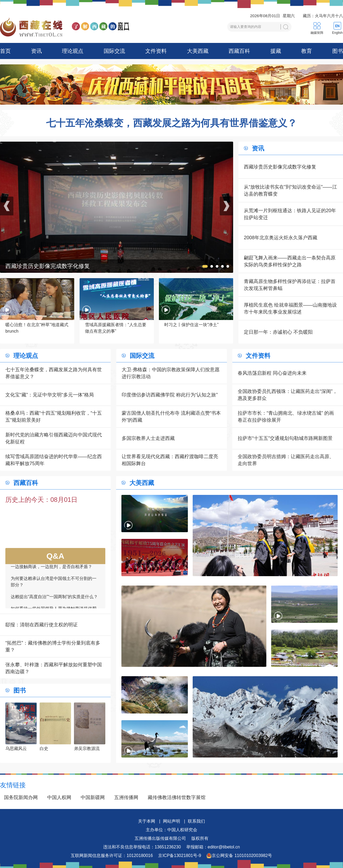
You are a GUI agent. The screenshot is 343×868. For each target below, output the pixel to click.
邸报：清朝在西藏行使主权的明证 (42, 625)
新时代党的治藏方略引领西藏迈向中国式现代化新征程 (54, 438)
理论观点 (73, 51)
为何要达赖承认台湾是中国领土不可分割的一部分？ (54, 585)
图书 (338, 51)
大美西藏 (198, 51)
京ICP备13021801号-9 (180, 856)
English (337, 33)
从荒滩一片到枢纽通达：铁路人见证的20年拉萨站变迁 (290, 214)
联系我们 (196, 821)
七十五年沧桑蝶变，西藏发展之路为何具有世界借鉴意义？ (171, 123)
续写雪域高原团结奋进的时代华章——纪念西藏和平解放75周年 (54, 460)
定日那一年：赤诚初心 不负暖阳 (278, 332)
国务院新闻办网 (21, 797)
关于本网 (147, 821)
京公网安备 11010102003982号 (239, 856)
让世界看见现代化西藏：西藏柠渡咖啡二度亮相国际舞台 (170, 460)
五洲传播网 (126, 797)
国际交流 (114, 51)
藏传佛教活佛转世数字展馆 (177, 797)
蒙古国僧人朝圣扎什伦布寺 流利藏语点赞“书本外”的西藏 (171, 417)
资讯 (36, 51)
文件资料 (156, 51)
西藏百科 (239, 51)
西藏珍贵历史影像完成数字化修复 (280, 167)
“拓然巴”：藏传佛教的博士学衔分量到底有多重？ (53, 646)
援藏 (276, 51)
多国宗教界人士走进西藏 (148, 438)
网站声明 (171, 821)
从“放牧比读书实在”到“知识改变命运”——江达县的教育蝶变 (290, 190)
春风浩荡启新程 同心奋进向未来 (272, 373)
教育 (307, 51)
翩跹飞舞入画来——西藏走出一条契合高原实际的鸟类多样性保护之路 (290, 261)
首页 (5, 51)
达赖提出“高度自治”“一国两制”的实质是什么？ (54, 600)
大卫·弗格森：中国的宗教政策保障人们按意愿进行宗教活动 (171, 373)
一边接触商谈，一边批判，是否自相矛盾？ (51, 570)
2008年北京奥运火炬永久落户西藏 (281, 238)
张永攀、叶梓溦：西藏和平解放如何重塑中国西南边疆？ (54, 668)
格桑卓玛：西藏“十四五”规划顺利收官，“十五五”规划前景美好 (54, 417)
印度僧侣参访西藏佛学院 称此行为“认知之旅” (170, 395)
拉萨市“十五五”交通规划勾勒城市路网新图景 (285, 438)
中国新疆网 (93, 797)
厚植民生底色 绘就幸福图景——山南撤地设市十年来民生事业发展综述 (290, 308)
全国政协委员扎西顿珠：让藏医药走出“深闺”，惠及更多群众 (288, 395)
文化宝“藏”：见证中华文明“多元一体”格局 (50, 395)
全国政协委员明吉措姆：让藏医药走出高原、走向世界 (286, 460)
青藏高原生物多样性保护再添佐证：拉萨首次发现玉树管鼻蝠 (290, 285)
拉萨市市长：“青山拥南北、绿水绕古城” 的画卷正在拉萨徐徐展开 (286, 417)
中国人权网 (59, 797)
